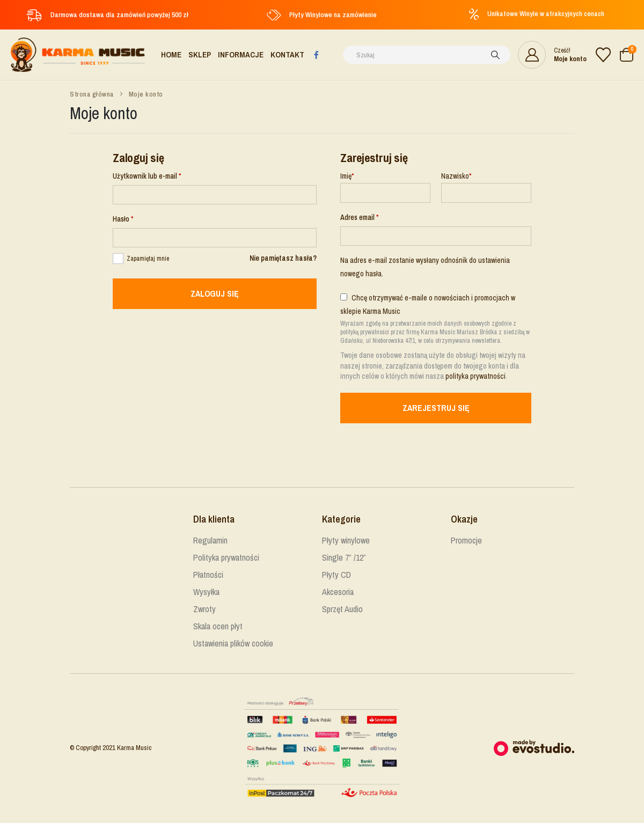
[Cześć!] (552, 55)
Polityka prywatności (226, 558)
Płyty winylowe (346, 541)
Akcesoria (338, 592)
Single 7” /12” (344, 558)
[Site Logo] (78, 55)
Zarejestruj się (436, 408)
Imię (347, 176)
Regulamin (210, 541)
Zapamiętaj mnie (148, 259)
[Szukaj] (495, 55)
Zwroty (204, 609)
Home (171, 54)
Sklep (200, 54)
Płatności (208, 575)
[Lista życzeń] (603, 55)
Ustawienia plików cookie (233, 644)
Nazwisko (456, 176)
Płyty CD (336, 575)
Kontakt (287, 54)
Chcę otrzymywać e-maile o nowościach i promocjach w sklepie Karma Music (428, 304)
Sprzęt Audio (342, 609)
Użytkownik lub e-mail (163, 175)
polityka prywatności (475, 376)
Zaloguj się (215, 294)
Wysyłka (206, 592)
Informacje (241, 54)
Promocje (466, 541)
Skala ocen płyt (218, 627)
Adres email (376, 216)
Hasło (139, 218)
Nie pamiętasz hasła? (283, 258)
